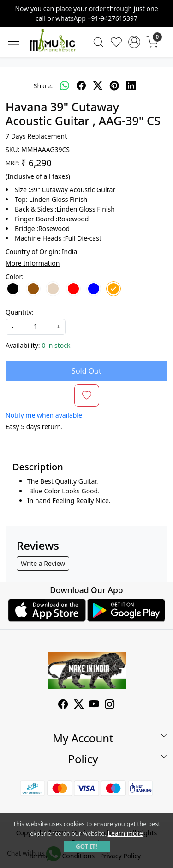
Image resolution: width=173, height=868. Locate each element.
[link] (98, 42)
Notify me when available (44, 415)
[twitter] (98, 85)
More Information (33, 263)
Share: (43, 86)
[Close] (162, 11)
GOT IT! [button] (86, 846)
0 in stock (56, 345)
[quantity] (36, 327)
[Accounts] (134, 42)
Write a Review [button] (43, 563)
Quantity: (20, 312)
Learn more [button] (125, 833)
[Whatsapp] (65, 85)
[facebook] (81, 85)
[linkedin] (131, 85)
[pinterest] (114, 85)
